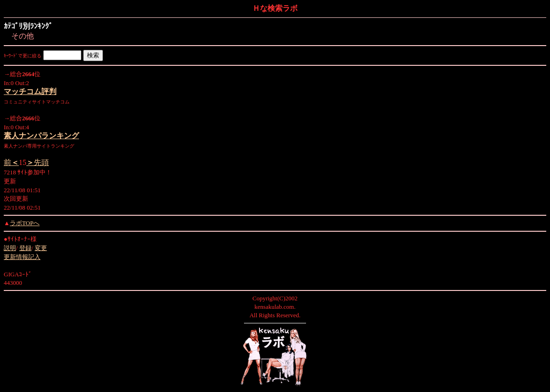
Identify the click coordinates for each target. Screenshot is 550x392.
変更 (41, 248)
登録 (25, 248)
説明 (10, 248)
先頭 (38, 162)
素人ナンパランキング (41, 136)
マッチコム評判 (30, 91)
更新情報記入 (22, 257)
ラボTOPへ (25, 223)
